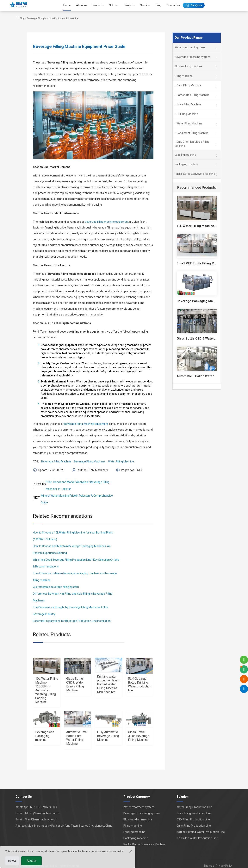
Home (66, 5)
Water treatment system (140, 807)
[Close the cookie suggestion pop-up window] (130, 851)
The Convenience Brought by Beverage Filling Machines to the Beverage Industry (71, 611)
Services (145, 5)
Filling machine (134, 826)
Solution (114, 5)
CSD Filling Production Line (194, 819)
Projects (129, 5)
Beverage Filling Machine (56, 461)
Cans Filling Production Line (195, 826)
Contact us (173, 5)
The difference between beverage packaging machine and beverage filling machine (75, 577)
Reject (12, 861)
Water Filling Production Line (195, 807)
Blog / (23, 18)
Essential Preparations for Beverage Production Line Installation (72, 621)
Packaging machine (137, 838)
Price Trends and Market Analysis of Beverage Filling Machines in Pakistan (78, 485)
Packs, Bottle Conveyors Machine (145, 844)
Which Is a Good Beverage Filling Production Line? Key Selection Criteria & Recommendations (76, 563)
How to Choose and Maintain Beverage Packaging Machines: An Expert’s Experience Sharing (72, 550)
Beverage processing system (143, 813)
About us (81, 5)
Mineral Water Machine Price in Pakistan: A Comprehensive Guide (77, 499)
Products (98, 5)
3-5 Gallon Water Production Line (198, 838)
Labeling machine (136, 832)
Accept (31, 861)
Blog (158, 5)
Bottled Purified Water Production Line (201, 832)
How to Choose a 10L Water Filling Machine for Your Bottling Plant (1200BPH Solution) (73, 536)
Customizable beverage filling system (56, 587)
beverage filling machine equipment (107, 222)
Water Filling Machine (121, 461)
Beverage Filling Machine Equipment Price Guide (53, 18)
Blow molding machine (139, 819)
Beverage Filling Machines (90, 461)
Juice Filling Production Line (195, 813)
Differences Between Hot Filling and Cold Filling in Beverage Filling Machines (73, 597)
